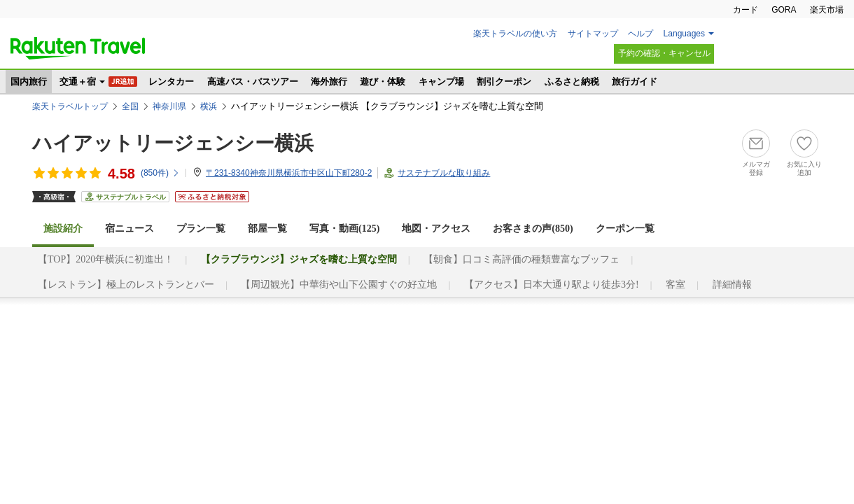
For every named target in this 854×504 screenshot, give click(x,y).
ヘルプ (640, 34)
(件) (160, 173)
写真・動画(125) (344, 229)
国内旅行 (29, 82)
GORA (784, 10)
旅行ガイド (635, 82)
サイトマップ (593, 34)
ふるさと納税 (572, 82)
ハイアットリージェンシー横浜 (173, 143)
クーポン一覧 (625, 229)
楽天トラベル (78, 48)
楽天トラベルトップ (70, 106)
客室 (675, 285)
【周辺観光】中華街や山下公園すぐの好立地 (339, 285)
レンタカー (171, 82)
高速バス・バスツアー (253, 82)
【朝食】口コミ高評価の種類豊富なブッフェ (521, 259)
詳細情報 (732, 285)
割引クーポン (504, 82)
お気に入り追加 (804, 168)
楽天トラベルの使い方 (515, 34)
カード (745, 10)
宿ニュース (129, 229)
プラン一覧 (201, 229)
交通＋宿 (78, 82)
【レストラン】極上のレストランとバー (126, 285)
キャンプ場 (441, 82)
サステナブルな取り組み (444, 173)
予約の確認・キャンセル (664, 53)
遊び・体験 (383, 82)
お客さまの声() (533, 229)
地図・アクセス (436, 229)
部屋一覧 (267, 229)
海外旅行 (329, 82)
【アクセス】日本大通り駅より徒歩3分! (552, 285)
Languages (684, 34)
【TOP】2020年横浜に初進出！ (106, 259)
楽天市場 (827, 10)
